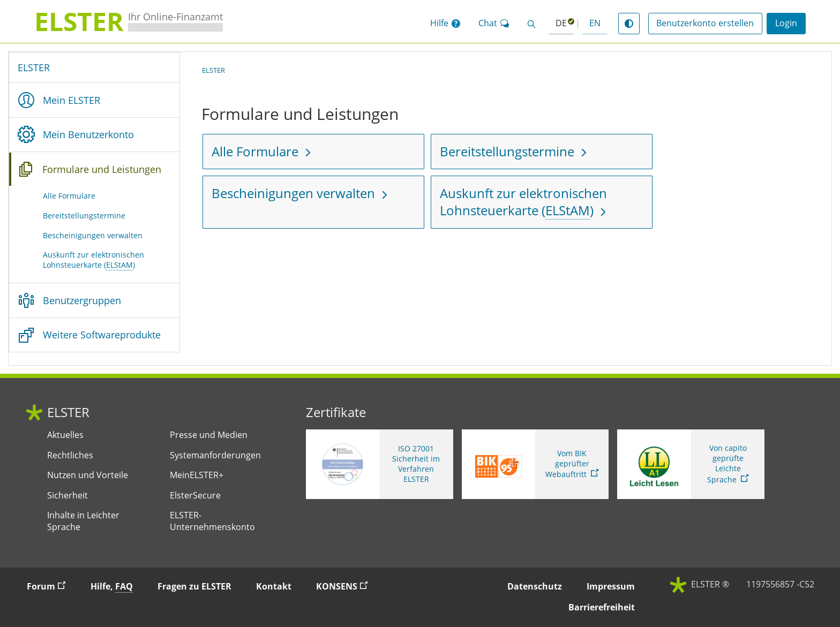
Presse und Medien (209, 435)
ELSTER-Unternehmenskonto (212, 521)
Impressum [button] (611, 586)
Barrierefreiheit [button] (602, 607)
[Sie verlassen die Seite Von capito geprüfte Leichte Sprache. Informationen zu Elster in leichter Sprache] (691, 464)
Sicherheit (67, 496)
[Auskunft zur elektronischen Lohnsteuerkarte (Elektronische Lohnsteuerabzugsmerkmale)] (542, 202)
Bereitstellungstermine (84, 216)
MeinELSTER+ (197, 475)
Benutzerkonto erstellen (705, 23)
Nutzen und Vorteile (88, 475)
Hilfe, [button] (112, 587)
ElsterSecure (195, 496)
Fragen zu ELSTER (194, 586)
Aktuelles (65, 435)
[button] (445, 24)
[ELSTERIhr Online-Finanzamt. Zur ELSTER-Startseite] (129, 21)
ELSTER (34, 67)
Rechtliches (70, 455)
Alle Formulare (69, 196)
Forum (51, 586)
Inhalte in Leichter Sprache (83, 521)
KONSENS (347, 586)
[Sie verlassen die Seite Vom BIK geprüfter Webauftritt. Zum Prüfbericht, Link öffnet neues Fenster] (535, 464)
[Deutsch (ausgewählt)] (561, 24)
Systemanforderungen (215, 455)
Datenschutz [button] (535, 586)
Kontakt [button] (274, 586)
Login (786, 23)
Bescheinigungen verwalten (93, 235)
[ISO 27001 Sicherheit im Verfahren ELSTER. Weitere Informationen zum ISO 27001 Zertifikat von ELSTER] (380, 464)
